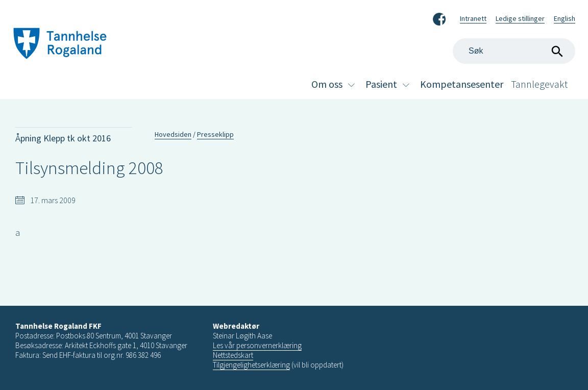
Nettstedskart (233, 355)
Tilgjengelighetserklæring (251, 365)
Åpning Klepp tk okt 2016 (63, 138)
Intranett (473, 18)
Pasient (381, 84)
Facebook (439, 17)
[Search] (514, 51)
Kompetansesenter (462, 84)
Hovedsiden (173, 134)
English (565, 18)
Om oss (327, 84)
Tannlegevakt (539, 84)
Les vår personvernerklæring (257, 345)
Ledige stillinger (520, 18)
